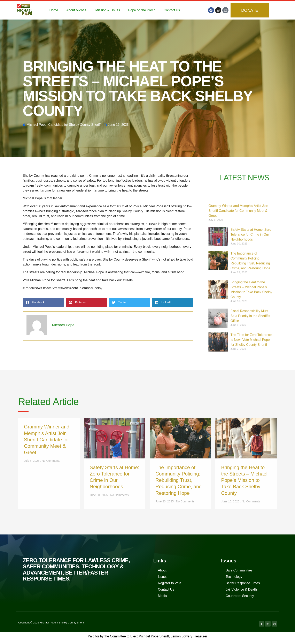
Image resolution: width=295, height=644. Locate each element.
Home (54, 10)
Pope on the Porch (142, 10)
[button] (43, 302)
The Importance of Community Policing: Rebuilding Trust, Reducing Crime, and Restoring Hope (178, 480)
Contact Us (172, 10)
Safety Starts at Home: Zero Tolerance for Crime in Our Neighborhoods (251, 357)
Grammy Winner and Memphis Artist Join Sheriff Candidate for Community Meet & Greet (238, 333)
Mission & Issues (108, 10)
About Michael (77, 10)
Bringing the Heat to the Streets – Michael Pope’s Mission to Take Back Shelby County (244, 480)
